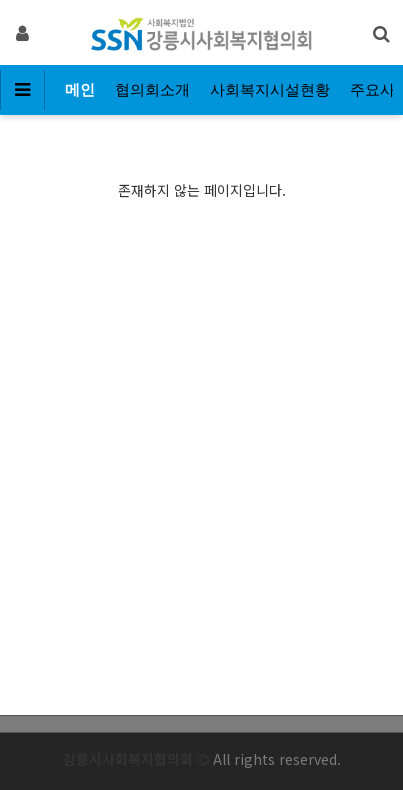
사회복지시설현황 (270, 90)
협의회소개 (152, 90)
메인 (80, 90)
